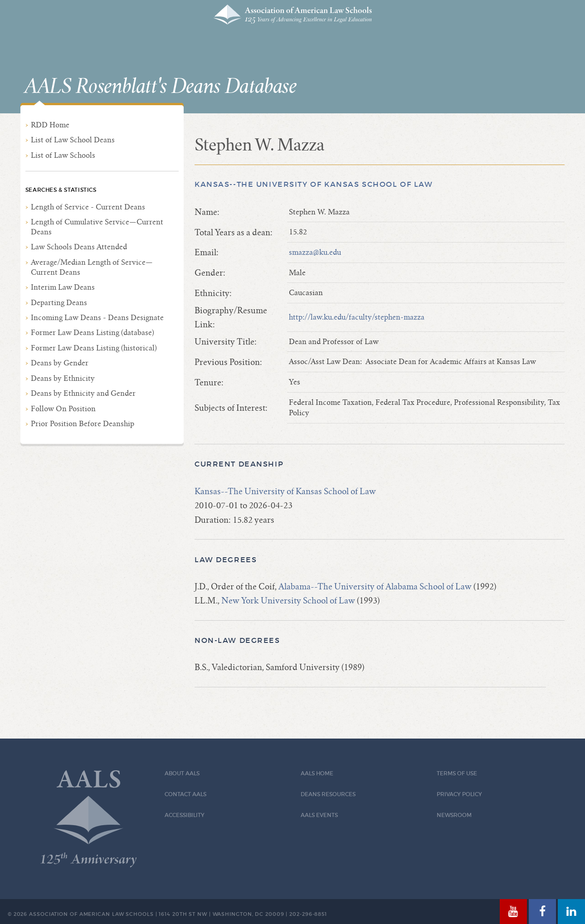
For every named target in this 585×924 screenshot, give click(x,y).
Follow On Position (63, 409)
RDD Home (50, 125)
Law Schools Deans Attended (79, 247)
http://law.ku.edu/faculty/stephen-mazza (357, 317)
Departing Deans (59, 303)
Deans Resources (328, 794)
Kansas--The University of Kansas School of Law (314, 184)
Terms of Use (457, 773)
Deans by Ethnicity (63, 378)
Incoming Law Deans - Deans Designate (97, 318)
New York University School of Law (288, 601)
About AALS (182, 773)
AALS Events (319, 815)
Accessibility (185, 815)
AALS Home (317, 773)
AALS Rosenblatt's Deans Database (161, 87)
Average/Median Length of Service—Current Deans (92, 267)
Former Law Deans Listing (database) (93, 333)
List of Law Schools (63, 155)
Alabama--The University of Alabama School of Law (375, 586)
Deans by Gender (60, 363)
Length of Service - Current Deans (88, 207)
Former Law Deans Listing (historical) (94, 348)
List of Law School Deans (73, 140)
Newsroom (454, 815)
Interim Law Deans (63, 287)
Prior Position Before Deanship (83, 424)
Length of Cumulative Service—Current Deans (97, 227)
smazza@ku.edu (315, 252)
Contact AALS (185, 794)
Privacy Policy (459, 794)
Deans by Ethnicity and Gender (83, 393)
